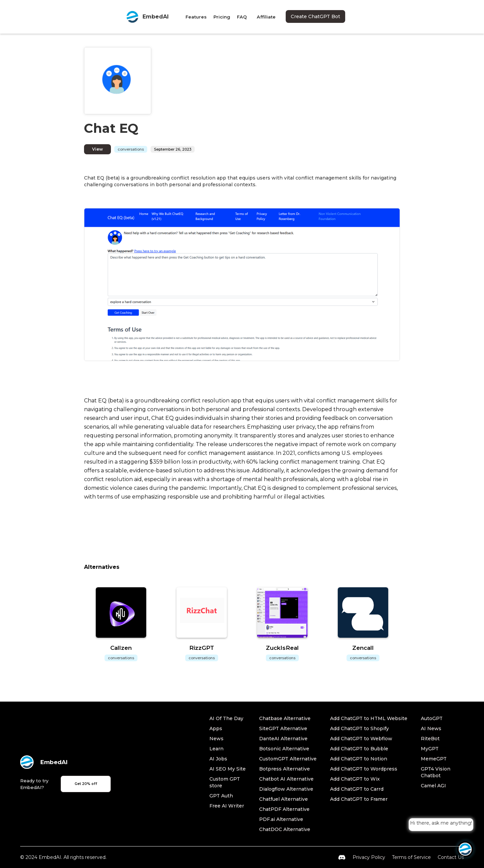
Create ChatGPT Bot (315, 16)
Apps (216, 728)
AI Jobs (218, 759)
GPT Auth (221, 796)
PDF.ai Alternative (281, 819)
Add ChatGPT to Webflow (361, 739)
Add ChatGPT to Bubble (359, 749)
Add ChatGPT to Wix (355, 779)
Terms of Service (411, 857)
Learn (216, 749)
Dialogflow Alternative (286, 789)
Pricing (222, 17)
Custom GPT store (225, 782)
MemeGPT (434, 759)
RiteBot (430, 739)
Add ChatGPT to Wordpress (364, 769)
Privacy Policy (369, 857)
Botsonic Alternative (284, 749)
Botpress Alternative (285, 769)
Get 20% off (86, 784)
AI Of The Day (226, 718)
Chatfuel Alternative (284, 799)
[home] (147, 17)
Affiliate (266, 17)
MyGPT (430, 749)
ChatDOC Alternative (285, 829)
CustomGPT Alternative (288, 759)
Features (196, 17)
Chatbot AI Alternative (286, 779)
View (97, 149)
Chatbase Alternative (285, 718)
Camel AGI (433, 786)
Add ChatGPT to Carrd (357, 789)
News (216, 739)
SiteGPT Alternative (283, 728)
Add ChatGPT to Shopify (359, 728)
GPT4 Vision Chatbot (436, 772)
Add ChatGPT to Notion (359, 759)
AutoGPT (432, 718)
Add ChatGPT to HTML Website (369, 718)
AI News (431, 728)
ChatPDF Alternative (284, 809)
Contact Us (451, 857)
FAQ (242, 17)
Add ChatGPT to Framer (359, 799)
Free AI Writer (227, 806)
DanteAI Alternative (283, 739)
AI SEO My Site (228, 769)
